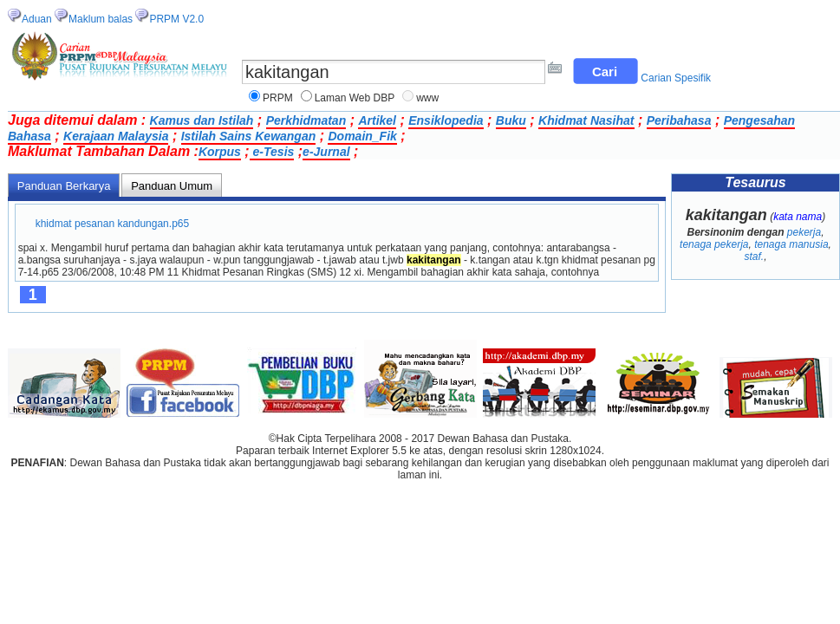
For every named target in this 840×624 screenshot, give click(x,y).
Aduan (37, 19)
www (427, 98)
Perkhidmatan (306, 120)
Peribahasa (679, 120)
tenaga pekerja (714, 244)
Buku (511, 120)
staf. (754, 257)
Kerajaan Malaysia (116, 136)
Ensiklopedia (446, 120)
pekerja (804, 232)
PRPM (278, 98)
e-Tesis (272, 152)
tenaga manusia (791, 244)
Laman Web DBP (355, 98)
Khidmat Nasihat (586, 120)
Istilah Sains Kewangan (249, 136)
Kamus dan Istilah (202, 120)
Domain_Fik (362, 136)
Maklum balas (101, 19)
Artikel (377, 120)
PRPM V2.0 (176, 19)
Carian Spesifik (676, 78)
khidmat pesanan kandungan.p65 (112, 224)
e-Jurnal (326, 152)
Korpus (220, 152)
